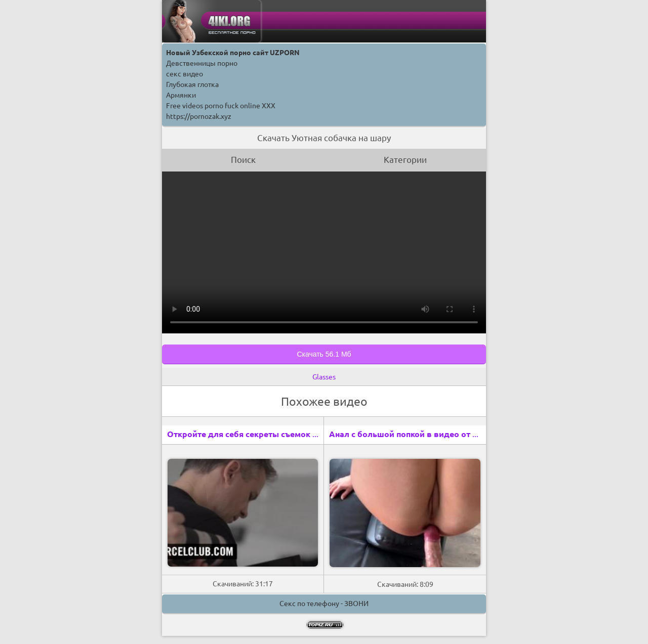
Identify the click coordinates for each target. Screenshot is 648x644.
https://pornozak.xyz (199, 116)
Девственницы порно (202, 63)
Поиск (243, 160)
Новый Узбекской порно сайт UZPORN (233, 53)
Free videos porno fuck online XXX (221, 106)
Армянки (181, 95)
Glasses (324, 377)
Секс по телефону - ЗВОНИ (324, 604)
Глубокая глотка (192, 84)
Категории (405, 160)
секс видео (185, 74)
